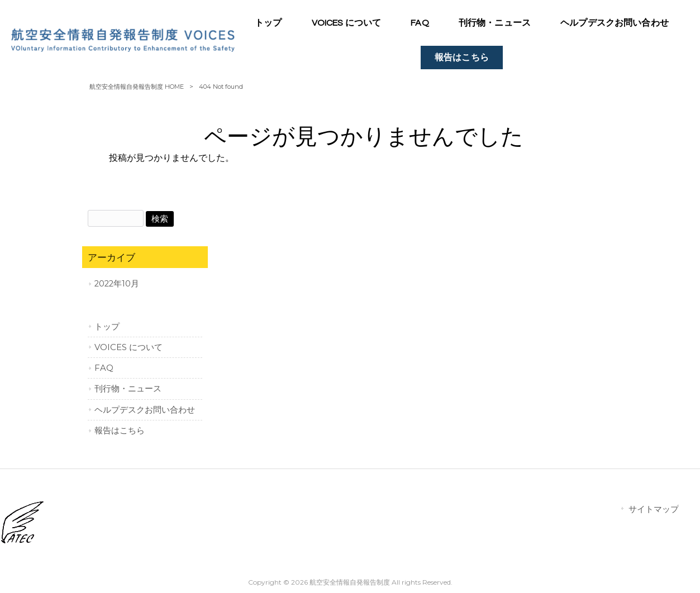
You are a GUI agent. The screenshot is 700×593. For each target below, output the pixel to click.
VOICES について (128, 347)
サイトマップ (654, 509)
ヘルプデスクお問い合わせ (145, 410)
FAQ (104, 368)
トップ (107, 327)
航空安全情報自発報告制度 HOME (137, 87)
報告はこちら (120, 431)
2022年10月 (117, 284)
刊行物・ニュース (128, 389)
